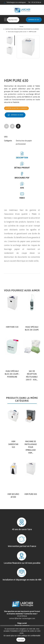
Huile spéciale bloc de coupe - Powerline (12, 374)
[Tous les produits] (12, 126)
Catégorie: (8, 141)
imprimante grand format (30, 611)
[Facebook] (18, 126)
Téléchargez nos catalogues (15, 2)
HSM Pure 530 (12, 327)
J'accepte (21, 640)
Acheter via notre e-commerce (16, 108)
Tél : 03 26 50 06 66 (35, 2)
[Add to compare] (6, 126)
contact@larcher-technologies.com (22, 618)
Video (22, 198)
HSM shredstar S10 (13, 444)
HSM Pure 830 (31, 494)
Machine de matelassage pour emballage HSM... (31, 447)
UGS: (6, 137)
